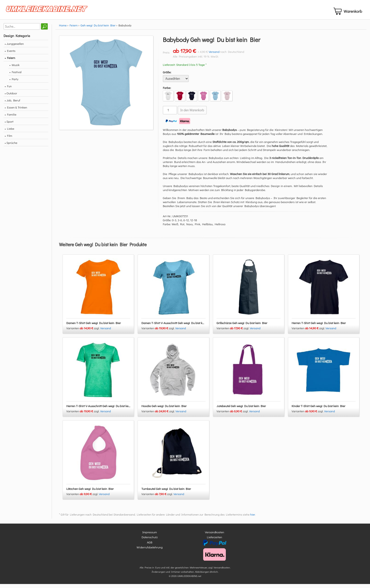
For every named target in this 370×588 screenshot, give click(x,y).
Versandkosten (214, 536)
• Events (10, 55)
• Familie (11, 118)
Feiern (74, 29)
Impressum (150, 536)
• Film (8, 140)
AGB (150, 546)
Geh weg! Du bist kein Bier (98, 29)
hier (252, 518)
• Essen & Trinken (16, 111)
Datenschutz (150, 541)
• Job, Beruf (12, 104)
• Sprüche (11, 147)
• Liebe (9, 132)
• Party (14, 83)
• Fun (8, 90)
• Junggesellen (14, 48)
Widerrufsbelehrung (150, 551)
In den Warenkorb (192, 114)
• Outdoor (11, 97)
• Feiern (10, 62)
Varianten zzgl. (83, 332)
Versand (214, 56)
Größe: (167, 76)
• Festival (15, 76)
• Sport (9, 125)
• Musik (15, 69)
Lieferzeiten (214, 541)
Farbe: (167, 92)
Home (63, 29)
